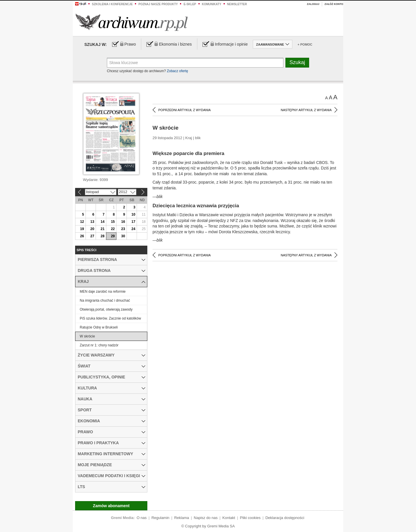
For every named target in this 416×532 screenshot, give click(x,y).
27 (92, 236)
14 (102, 222)
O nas (142, 518)
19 (82, 229)
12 (82, 222)
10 (133, 214)
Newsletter (237, 4)
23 (123, 229)
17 (133, 222)
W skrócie (87, 336)
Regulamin (160, 518)
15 (113, 222)
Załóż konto (334, 4)
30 (123, 236)
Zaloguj (313, 4)
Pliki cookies (250, 518)
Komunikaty (212, 4)
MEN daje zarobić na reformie (103, 292)
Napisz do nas (206, 518)
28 (102, 236)
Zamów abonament (111, 506)
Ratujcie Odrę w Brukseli (99, 327)
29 (113, 236)
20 (92, 229)
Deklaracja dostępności (285, 518)
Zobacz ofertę (177, 71)
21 (102, 229)
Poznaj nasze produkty (158, 4)
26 (82, 236)
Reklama (182, 518)
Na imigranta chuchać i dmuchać (105, 300)
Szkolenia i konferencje (112, 4)
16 (123, 222)
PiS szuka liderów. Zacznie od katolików (110, 318)
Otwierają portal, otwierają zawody (106, 309)
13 (92, 222)
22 (113, 229)
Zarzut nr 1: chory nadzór (99, 345)
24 (133, 229)
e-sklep (190, 4)
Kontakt (229, 518)
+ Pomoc (305, 44)
